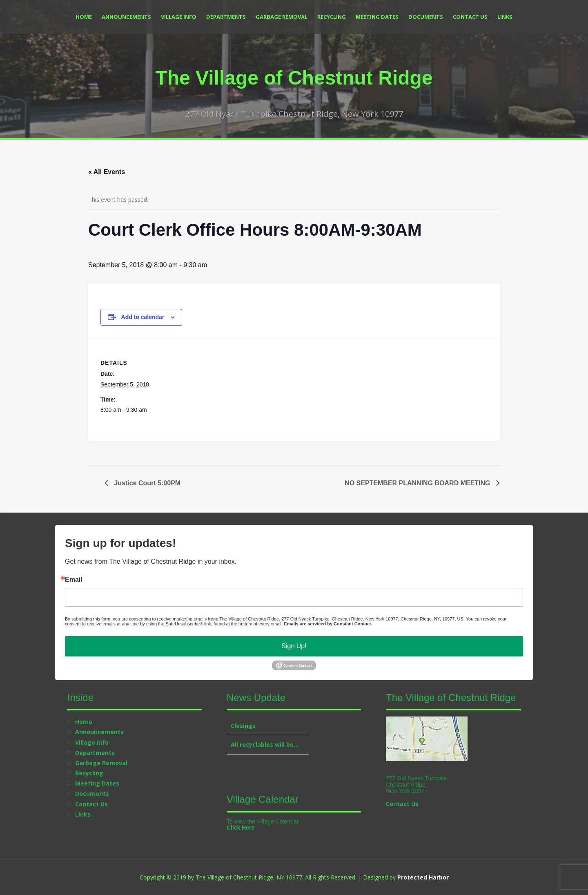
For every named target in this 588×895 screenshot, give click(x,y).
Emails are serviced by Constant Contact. (328, 624)
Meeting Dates (377, 17)
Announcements (126, 17)
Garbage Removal (282, 17)
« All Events (107, 172)
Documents (426, 17)
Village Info (179, 17)
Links (505, 17)
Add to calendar (143, 317)
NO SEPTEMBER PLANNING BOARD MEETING (418, 483)
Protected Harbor (423, 877)
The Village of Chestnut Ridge (294, 78)
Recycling (332, 17)
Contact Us (470, 17)
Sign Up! (294, 646)
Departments (226, 17)
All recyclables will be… (265, 744)
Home (84, 17)
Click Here (241, 828)
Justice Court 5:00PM (146, 483)
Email (74, 580)
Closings (243, 726)
